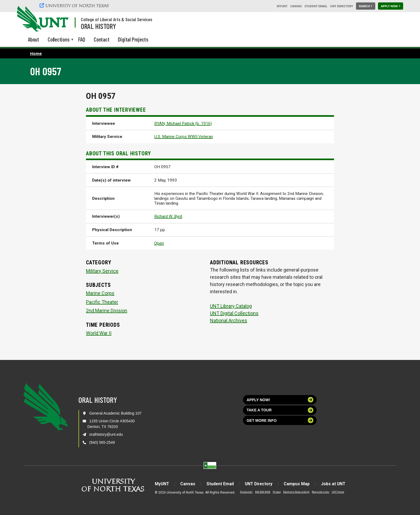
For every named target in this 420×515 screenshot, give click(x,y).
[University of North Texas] (75, 5)
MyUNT (282, 6)
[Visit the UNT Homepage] (61, 19)
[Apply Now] (391, 6)
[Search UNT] (366, 6)
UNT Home (335, 492)
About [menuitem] (33, 39)
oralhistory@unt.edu (106, 434)
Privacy (273, 492)
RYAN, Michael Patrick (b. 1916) (183, 123)
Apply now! (280, 400)
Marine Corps (100, 293)
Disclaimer (243, 492)
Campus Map (298, 484)
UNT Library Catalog (231, 306)
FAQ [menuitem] (82, 39)
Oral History (98, 26)
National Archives (229, 320)
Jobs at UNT (335, 484)
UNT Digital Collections (234, 313)
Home (36, 53)
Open (159, 243)
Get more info (280, 420)
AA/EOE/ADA (259, 492)
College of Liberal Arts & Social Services (117, 19)
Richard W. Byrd (168, 216)
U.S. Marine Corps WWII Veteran (184, 137)
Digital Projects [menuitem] (133, 39)
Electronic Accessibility (293, 492)
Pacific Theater (102, 302)
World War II (99, 333)
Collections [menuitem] (59, 40)
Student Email (316, 6)
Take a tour (280, 410)
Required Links (317, 492)
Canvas (296, 6)
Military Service (102, 271)
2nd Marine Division (107, 311)
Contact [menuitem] (102, 39)
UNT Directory (342, 6)
